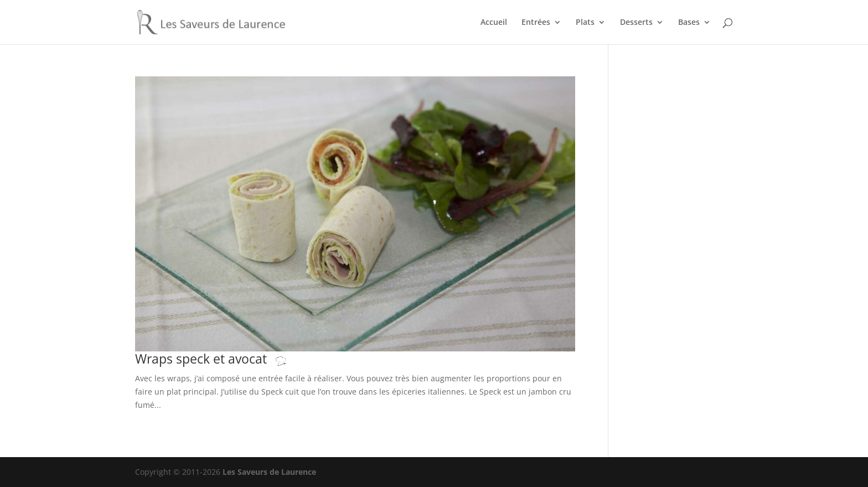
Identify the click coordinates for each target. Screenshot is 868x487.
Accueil (494, 23)
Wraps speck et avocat (222, 359)
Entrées (536, 23)
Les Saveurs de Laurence (269, 472)
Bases (689, 23)
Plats (585, 23)
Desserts (636, 23)
